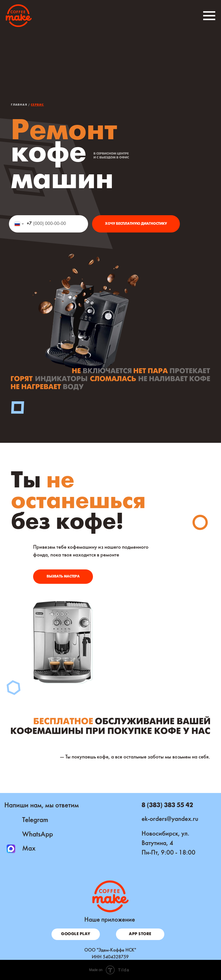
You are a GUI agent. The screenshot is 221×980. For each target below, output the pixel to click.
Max (29, 849)
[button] (63, 577)
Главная (19, 105)
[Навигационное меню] (209, 16)
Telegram (35, 820)
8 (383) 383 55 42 (167, 805)
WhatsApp (38, 835)
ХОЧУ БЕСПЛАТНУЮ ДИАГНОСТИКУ (136, 224)
